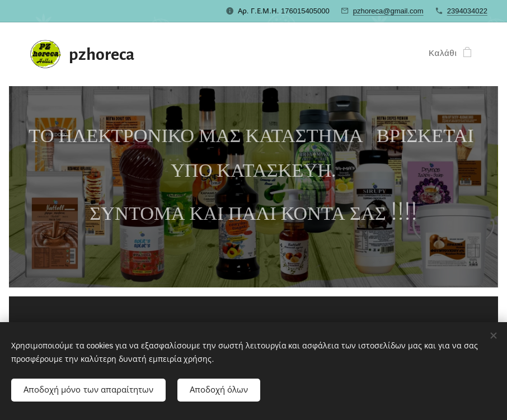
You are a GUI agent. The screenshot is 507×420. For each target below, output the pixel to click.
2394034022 (467, 11)
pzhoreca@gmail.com (388, 11)
